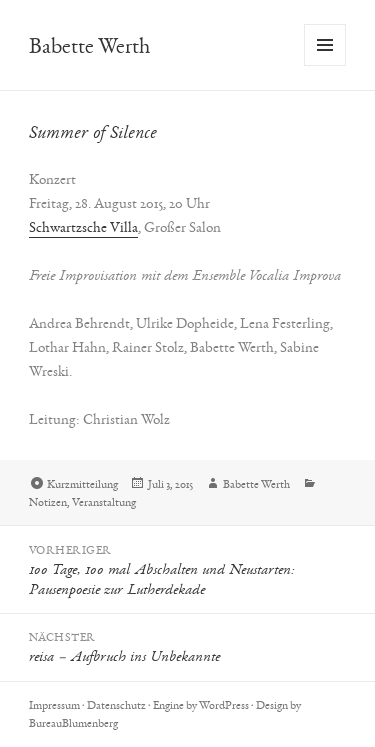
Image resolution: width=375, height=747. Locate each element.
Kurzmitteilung (82, 484)
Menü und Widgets (325, 65)
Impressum (54, 705)
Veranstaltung (104, 502)
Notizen (48, 502)
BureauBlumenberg (73, 723)
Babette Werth (89, 46)
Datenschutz (116, 705)
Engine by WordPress (201, 705)
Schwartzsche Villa (83, 227)
